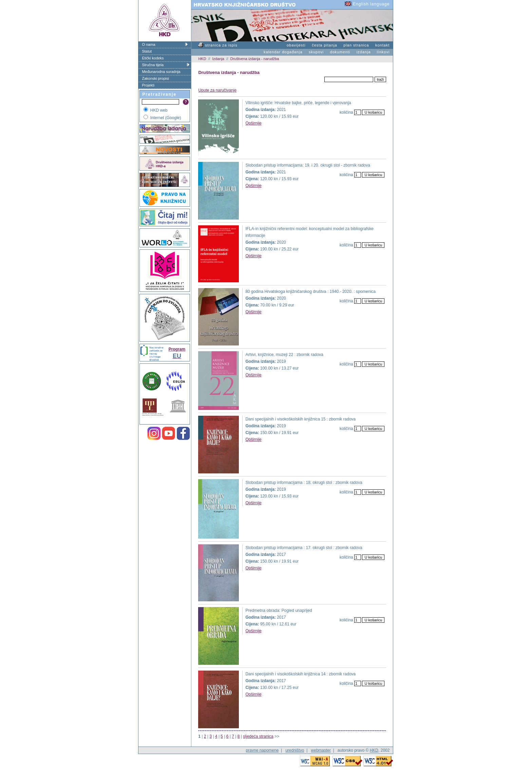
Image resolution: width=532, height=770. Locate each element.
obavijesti (296, 45)
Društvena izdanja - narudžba (255, 59)
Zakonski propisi (155, 78)
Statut (147, 51)
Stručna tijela (153, 65)
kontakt (382, 45)
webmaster (321, 750)
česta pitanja (325, 45)
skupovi (316, 52)
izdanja (364, 52)
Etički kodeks (153, 58)
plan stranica (356, 45)
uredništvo (295, 750)
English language (367, 4)
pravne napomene (262, 750)
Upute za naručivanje (217, 90)
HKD (202, 59)
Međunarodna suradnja (161, 72)
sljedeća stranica (258, 736)
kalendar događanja (283, 52)
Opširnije (253, 123)
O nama (148, 44)
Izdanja (218, 59)
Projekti (148, 85)
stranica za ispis (218, 45)
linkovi (383, 52)
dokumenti (340, 52)
